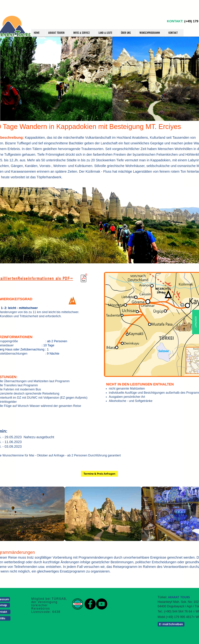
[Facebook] (90, 604)
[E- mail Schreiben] (171, 624)
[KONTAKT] (196, 322)
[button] (58, 33)
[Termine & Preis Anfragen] (99, 474)
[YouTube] (102, 604)
